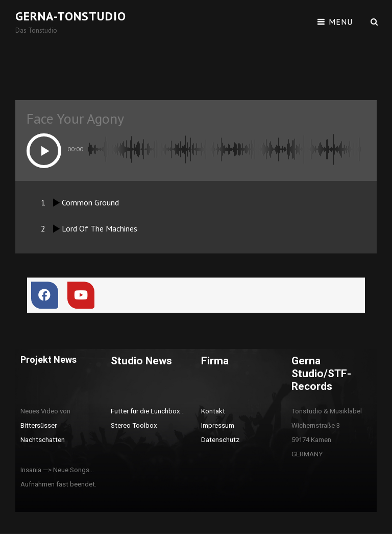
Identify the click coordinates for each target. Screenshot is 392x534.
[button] (44, 151)
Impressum (218, 425)
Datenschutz (220, 440)
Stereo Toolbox (134, 425)
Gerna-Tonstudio (71, 16)
